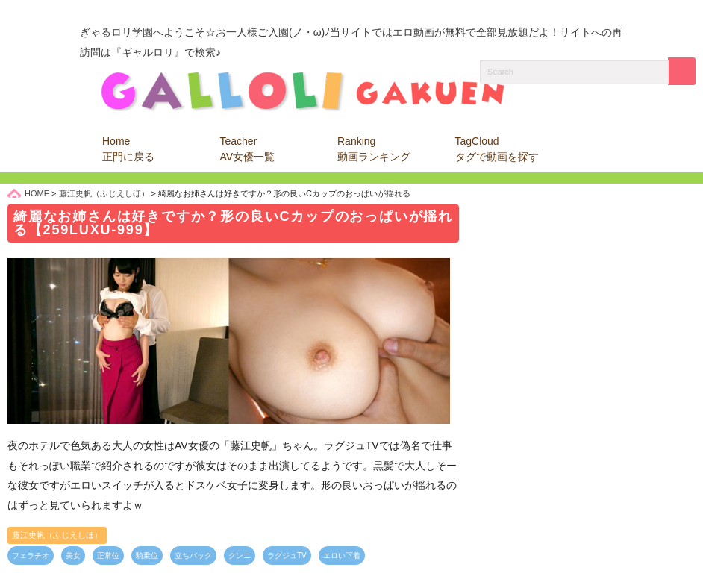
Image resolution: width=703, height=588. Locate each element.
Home (128, 149)
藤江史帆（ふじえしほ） (57, 535)
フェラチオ (31, 556)
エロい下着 (342, 556)
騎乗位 (147, 556)
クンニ (240, 556)
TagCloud (497, 149)
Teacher (248, 149)
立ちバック (193, 556)
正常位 (108, 556)
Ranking (374, 149)
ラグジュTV (287, 556)
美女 (73, 556)
